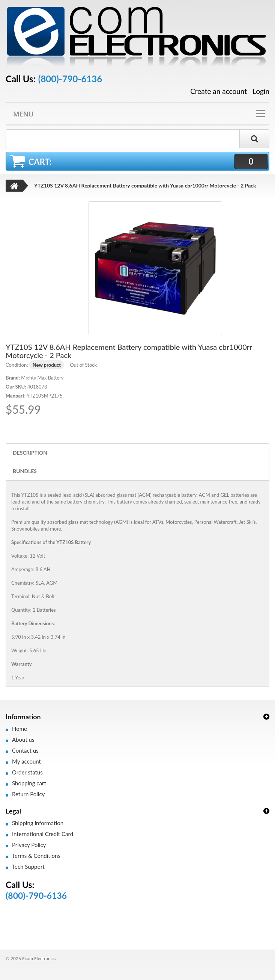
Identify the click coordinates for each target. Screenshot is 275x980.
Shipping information (38, 823)
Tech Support (28, 867)
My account (26, 761)
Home (20, 729)
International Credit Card (43, 834)
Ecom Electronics (39, 958)
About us (23, 740)
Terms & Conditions (36, 856)
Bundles (25, 471)
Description (30, 453)
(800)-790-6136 (70, 79)
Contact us (25, 750)
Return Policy (28, 794)
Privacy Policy (29, 845)
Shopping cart (29, 783)
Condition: (17, 365)
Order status (27, 772)
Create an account (219, 91)
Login (261, 91)
